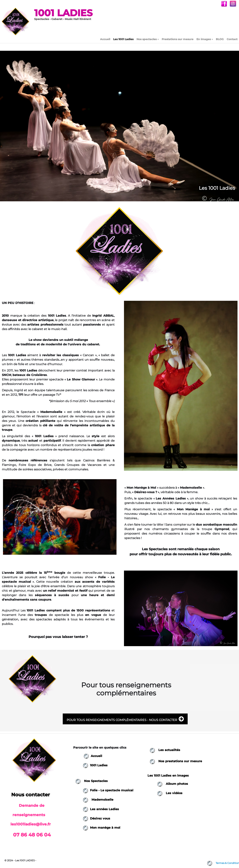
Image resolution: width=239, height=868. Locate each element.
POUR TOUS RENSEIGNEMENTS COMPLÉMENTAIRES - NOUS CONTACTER (125, 719)
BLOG (220, 39)
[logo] (50, 16)
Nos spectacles (148, 39)
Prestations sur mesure (178, 39)
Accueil (105, 39)
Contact (232, 39)
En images (205, 39)
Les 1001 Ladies (123, 39)
